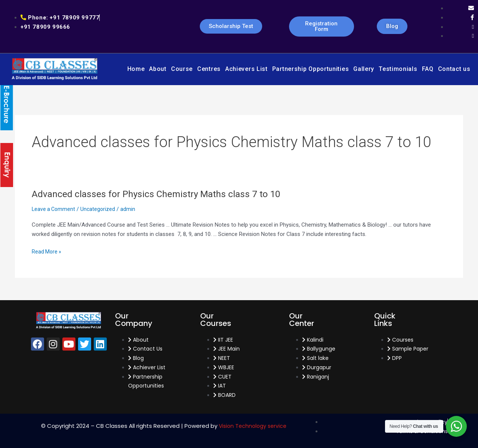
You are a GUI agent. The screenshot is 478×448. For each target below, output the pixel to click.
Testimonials (398, 69)
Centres (209, 69)
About (158, 69)
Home (136, 69)
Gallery (364, 69)
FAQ (428, 69)
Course (182, 69)
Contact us (454, 69)
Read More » (47, 252)
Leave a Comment (54, 209)
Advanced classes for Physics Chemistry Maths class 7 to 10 (161, 194)
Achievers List (246, 69)
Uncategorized (100, 209)
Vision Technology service (253, 426)
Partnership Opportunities (311, 69)
